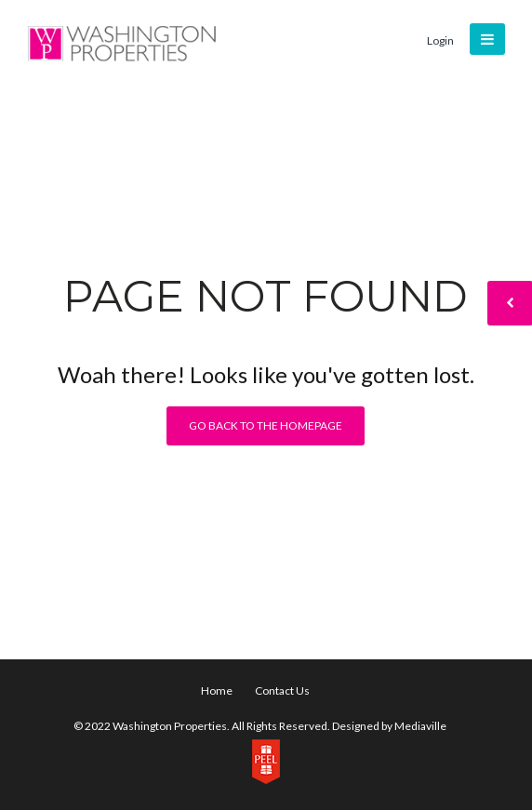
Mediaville (420, 726)
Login (440, 40)
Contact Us (282, 690)
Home (217, 690)
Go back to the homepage (266, 425)
